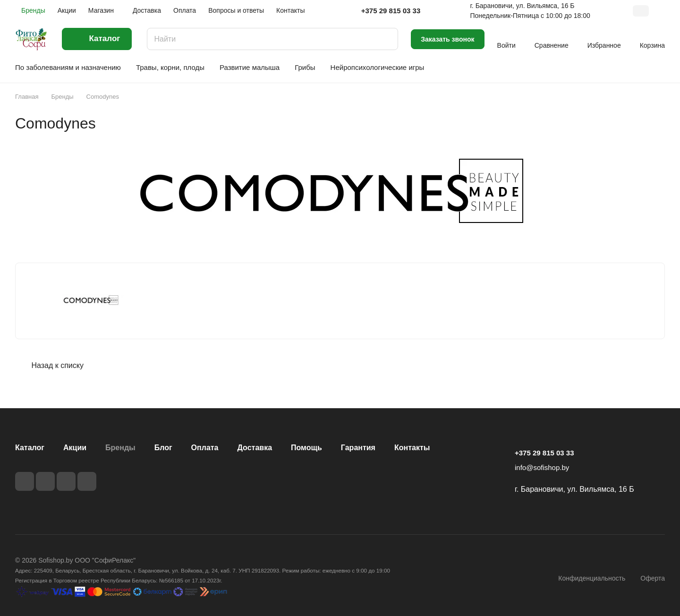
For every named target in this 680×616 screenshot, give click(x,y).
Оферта (653, 578)
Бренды (120, 448)
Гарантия (358, 448)
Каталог (30, 448)
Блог (163, 448)
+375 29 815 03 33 (391, 11)
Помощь (306, 448)
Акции (75, 448)
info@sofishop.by (542, 467)
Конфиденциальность (592, 578)
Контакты (412, 448)
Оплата (205, 448)
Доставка (255, 448)
